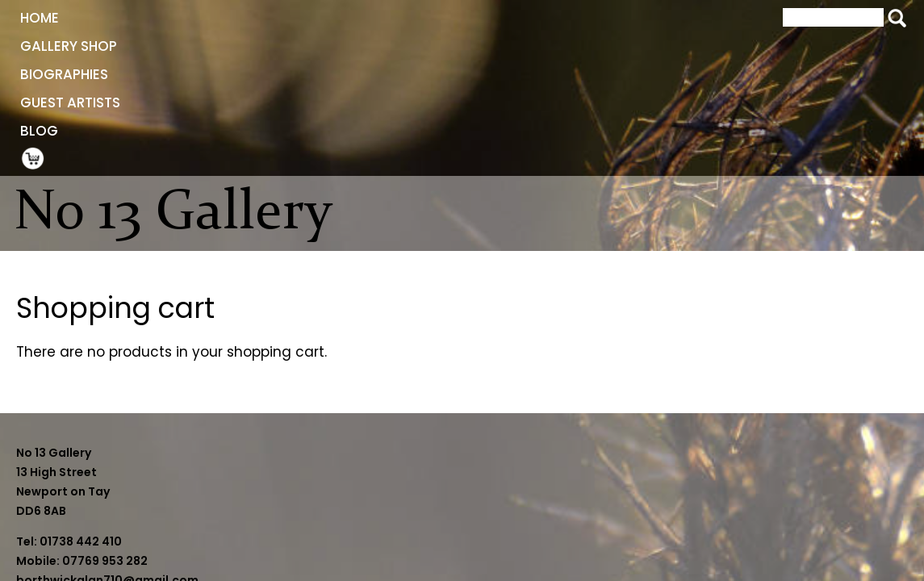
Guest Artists (428, 18)
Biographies (305, 18)
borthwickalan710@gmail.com (402, 526)
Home (89, 18)
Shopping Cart (585, 17)
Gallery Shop (185, 18)
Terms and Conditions (686, 487)
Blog (525, 18)
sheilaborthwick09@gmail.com (404, 545)
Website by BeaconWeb (691, 507)
